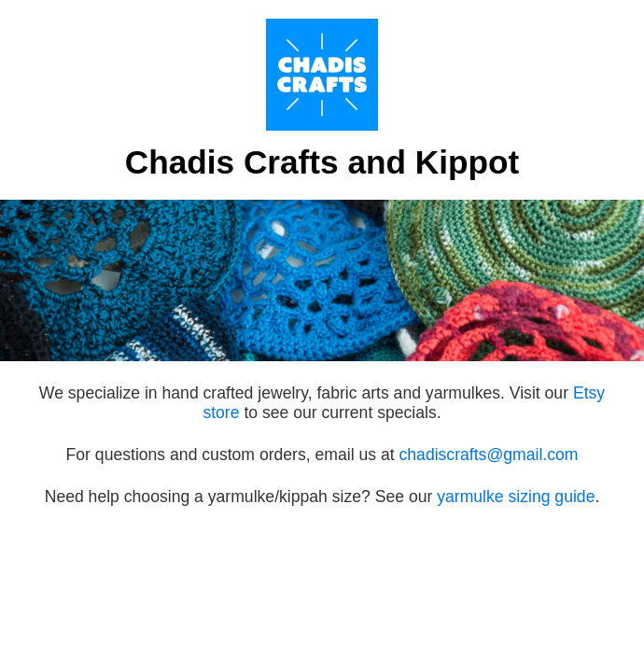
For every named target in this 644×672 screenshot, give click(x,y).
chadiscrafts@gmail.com (489, 455)
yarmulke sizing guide (516, 497)
